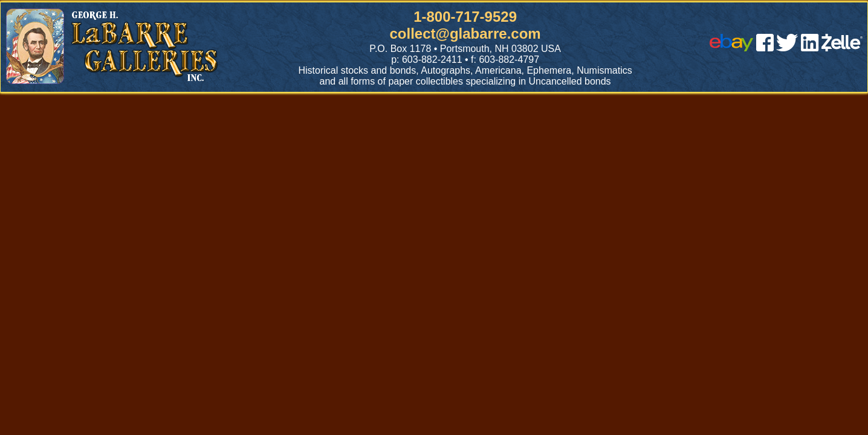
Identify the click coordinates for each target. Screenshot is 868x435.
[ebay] (731, 48)
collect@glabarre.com (465, 34)
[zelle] (842, 48)
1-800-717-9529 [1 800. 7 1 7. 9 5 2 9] (465, 17)
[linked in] (810, 48)
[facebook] (765, 48)
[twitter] (787, 48)
